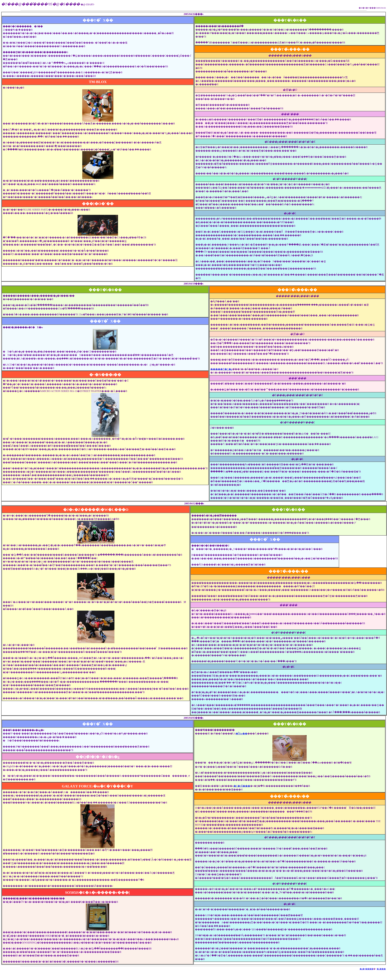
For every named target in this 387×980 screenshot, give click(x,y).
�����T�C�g (221, 369)
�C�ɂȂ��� (242, 786)
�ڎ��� (381, 969)
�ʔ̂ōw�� (242, 734)
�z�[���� (366, 969)
